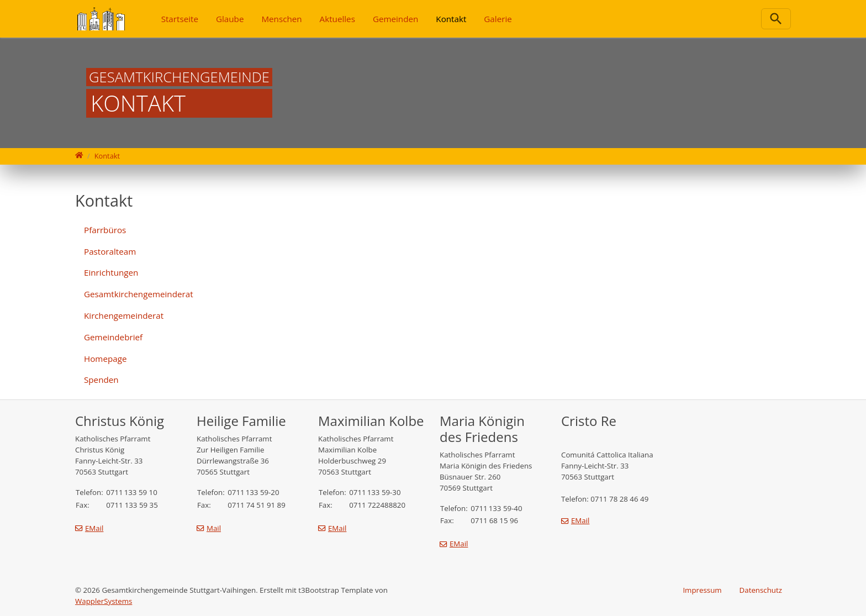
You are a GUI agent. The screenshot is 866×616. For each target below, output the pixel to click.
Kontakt (451, 19)
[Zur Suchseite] (776, 19)
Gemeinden (395, 19)
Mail (214, 528)
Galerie (498, 19)
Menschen (281, 19)
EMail (94, 528)
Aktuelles (337, 19)
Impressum (702, 590)
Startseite (180, 19)
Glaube (230, 19)
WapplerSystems (104, 601)
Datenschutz (761, 590)
